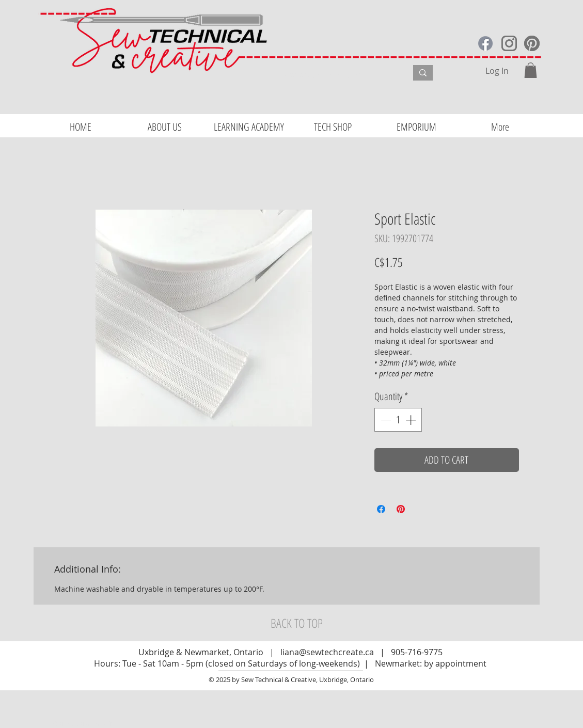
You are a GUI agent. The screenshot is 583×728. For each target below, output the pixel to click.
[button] (531, 70)
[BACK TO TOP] (297, 623)
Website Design (69, 723)
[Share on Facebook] (381, 509)
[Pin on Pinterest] (401, 509)
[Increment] (412, 420)
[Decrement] (385, 420)
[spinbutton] (398, 420)
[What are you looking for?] (336, 74)
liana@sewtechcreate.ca (327, 652)
